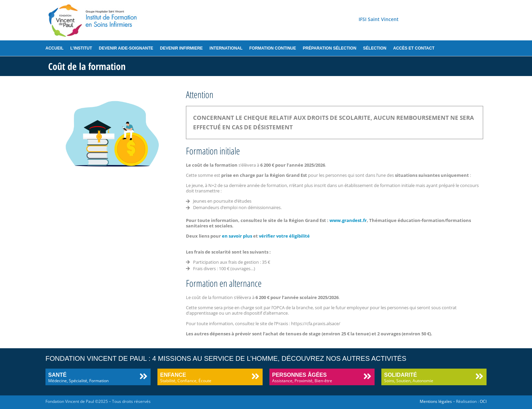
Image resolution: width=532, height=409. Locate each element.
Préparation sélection (329, 48)
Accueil (54, 48)
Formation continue (273, 48)
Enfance (173, 375)
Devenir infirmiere (182, 48)
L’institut (81, 48)
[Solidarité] (479, 376)
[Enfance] (255, 376)
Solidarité (401, 375)
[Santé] (143, 376)
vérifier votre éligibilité (284, 236)
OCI (483, 401)
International (226, 48)
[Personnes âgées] (367, 376)
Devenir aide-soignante (126, 48)
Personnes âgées (299, 375)
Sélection (375, 48)
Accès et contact (414, 48)
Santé (57, 375)
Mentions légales (436, 401)
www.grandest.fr (348, 220)
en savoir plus (237, 236)
